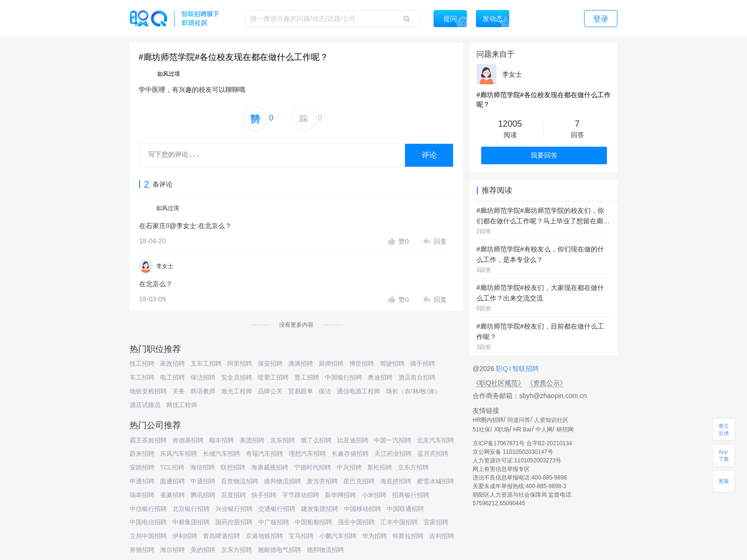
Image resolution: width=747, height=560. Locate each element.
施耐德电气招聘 (279, 550)
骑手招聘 (423, 364)
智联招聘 (525, 369)
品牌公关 (270, 391)
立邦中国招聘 (148, 536)
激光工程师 (237, 391)
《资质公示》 (546, 383)
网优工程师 (182, 405)
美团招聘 (252, 440)
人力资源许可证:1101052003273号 (517, 460)
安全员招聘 (237, 377)
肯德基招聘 (188, 440)
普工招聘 (307, 377)
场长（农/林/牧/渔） (413, 391)
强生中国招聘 (356, 522)
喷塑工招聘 (273, 377)
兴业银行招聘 (234, 509)
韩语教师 (203, 391)
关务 (179, 391)
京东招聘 (283, 440)
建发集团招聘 (320, 509)
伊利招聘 (185, 536)
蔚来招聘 (142, 454)
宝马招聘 (301, 536)
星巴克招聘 (359, 481)
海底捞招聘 (396, 481)
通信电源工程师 (358, 391)
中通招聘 (203, 481)
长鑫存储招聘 (350, 454)
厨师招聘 (331, 364)
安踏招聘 (142, 467)
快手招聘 (264, 495)
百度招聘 (233, 495)
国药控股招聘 (234, 522)
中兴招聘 (349, 467)
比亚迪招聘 (353, 440)
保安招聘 (270, 364)
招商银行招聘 (411, 495)
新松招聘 (380, 467)
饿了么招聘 (316, 440)
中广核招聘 (274, 522)
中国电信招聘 (148, 522)
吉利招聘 (442, 536)
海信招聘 (202, 467)
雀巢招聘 (172, 495)
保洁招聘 (203, 377)
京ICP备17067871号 (499, 443)
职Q (503, 369)
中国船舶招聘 (313, 522)
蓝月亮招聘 (433, 454)
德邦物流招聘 (283, 481)
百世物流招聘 (240, 481)
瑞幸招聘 (142, 495)
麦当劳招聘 (322, 481)
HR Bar (522, 430)
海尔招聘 (172, 550)
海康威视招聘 (270, 467)
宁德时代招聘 (313, 467)
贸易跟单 (301, 391)
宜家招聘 (436, 522)
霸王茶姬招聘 (148, 440)
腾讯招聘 (203, 495)
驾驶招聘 (392, 364)
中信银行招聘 (148, 509)
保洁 (325, 391)
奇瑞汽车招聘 (264, 454)
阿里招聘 (240, 364)
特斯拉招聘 (408, 536)
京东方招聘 (413, 467)
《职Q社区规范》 (499, 383)
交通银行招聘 (277, 509)
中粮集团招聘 (191, 522)
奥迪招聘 (380, 377)
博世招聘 (362, 364)
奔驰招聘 (142, 550)
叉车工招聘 (206, 364)
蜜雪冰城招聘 (435, 481)
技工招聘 (142, 364)
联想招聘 (233, 467)
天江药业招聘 (393, 454)
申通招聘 (142, 481)
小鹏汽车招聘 (338, 536)
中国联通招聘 (405, 509)
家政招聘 (172, 364)
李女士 (165, 266)
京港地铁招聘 (264, 536)
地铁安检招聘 (148, 391)
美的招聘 (203, 550)
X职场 (502, 430)
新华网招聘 (340, 495)
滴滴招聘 (301, 364)
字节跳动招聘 (301, 495)
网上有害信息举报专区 (501, 469)
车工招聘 (142, 377)
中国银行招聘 (343, 377)
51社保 (481, 430)
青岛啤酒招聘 (222, 536)
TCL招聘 (172, 467)
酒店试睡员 (145, 405)
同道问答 (519, 420)
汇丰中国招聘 (399, 522)
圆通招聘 (172, 481)
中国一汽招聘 (393, 440)
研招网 (565, 430)
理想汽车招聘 (307, 454)
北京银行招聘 (191, 509)
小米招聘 (374, 495)
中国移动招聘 (363, 509)
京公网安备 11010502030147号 (513, 452)
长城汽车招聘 (222, 454)
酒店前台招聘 (417, 377)
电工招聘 (172, 377)
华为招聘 (374, 536)
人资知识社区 (551, 420)
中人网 (544, 430)
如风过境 (168, 208)
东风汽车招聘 (179, 454)
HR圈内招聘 (488, 420)
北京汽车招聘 (435, 440)
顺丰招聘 (222, 440)
